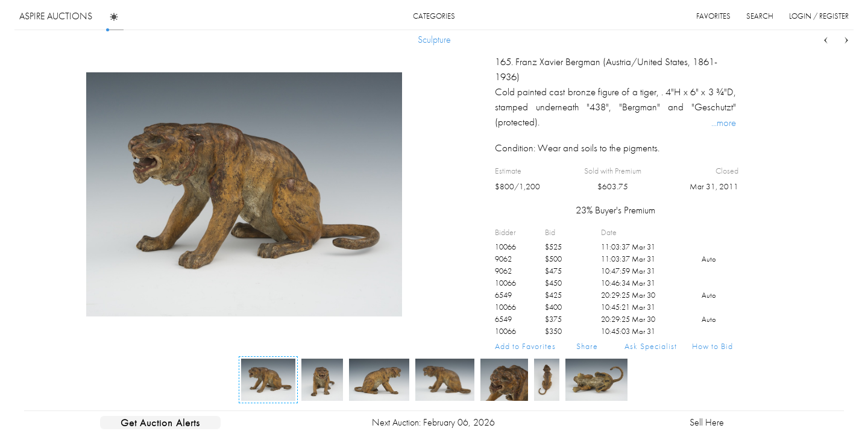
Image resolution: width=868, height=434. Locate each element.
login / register (819, 16)
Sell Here (707, 422)
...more (724, 122)
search (760, 16)
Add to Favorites (525, 346)
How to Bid (712, 346)
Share (587, 346)
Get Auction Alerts (160, 423)
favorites (713, 16)
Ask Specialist (651, 346)
